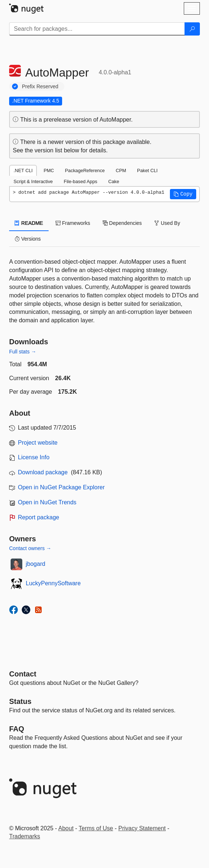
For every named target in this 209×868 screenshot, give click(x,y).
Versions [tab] (28, 239)
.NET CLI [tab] (23, 170)
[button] (183, 194)
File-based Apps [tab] (80, 181)
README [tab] (29, 223)
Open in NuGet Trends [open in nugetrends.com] (47, 502)
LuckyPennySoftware (53, 583)
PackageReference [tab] (85, 170)
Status (20, 701)
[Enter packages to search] (97, 29)
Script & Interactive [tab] (33, 181)
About (66, 828)
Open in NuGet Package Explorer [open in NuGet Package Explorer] (61, 487)
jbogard (36, 564)
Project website (38, 443)
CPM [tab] (121, 170)
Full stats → (23, 352)
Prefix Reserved (40, 86)
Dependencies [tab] (122, 223)
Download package (43, 472)
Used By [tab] (167, 223)
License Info (34, 457)
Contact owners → (30, 548)
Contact (23, 674)
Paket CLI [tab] (147, 170)
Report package (39, 517)
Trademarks (25, 836)
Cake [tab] (114, 181)
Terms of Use (96, 828)
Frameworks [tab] (73, 223)
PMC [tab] (49, 170)
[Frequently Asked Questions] (17, 729)
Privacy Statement (142, 828)
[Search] (192, 29)
